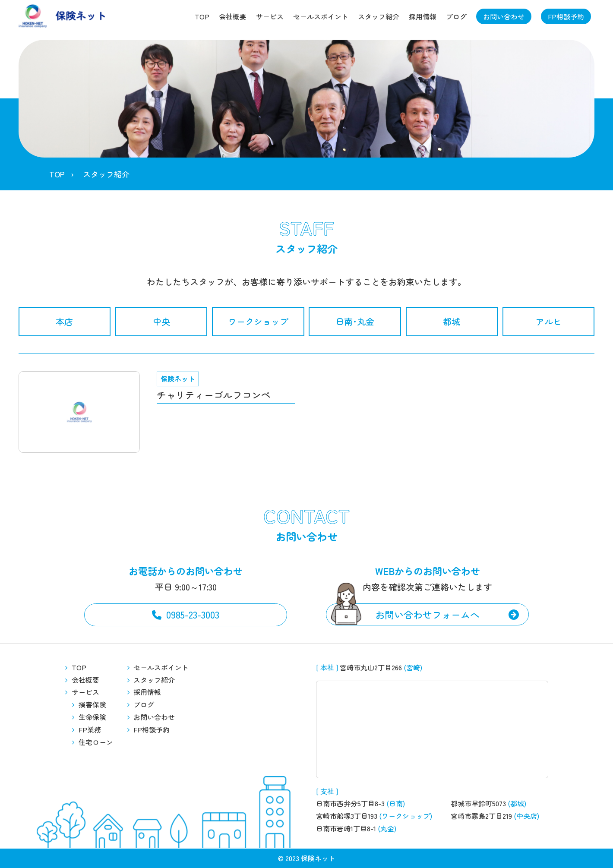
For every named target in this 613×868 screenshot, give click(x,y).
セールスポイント (321, 16)
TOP (202, 16)
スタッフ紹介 (379, 16)
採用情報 (423, 16)
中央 (161, 321)
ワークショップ (258, 321)
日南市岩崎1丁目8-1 (346, 828)
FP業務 (90, 729)
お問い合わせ (504, 16)
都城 (452, 321)
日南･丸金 (355, 321)
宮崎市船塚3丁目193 (347, 816)
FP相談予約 (566, 16)
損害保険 (92, 704)
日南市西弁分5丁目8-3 (350, 803)
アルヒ (549, 321)
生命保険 (92, 717)
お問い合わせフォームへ (427, 614)
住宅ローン (96, 742)
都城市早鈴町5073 (478, 803)
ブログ (456, 16)
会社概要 (233, 16)
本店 (64, 321)
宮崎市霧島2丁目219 (481, 816)
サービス (270, 16)
